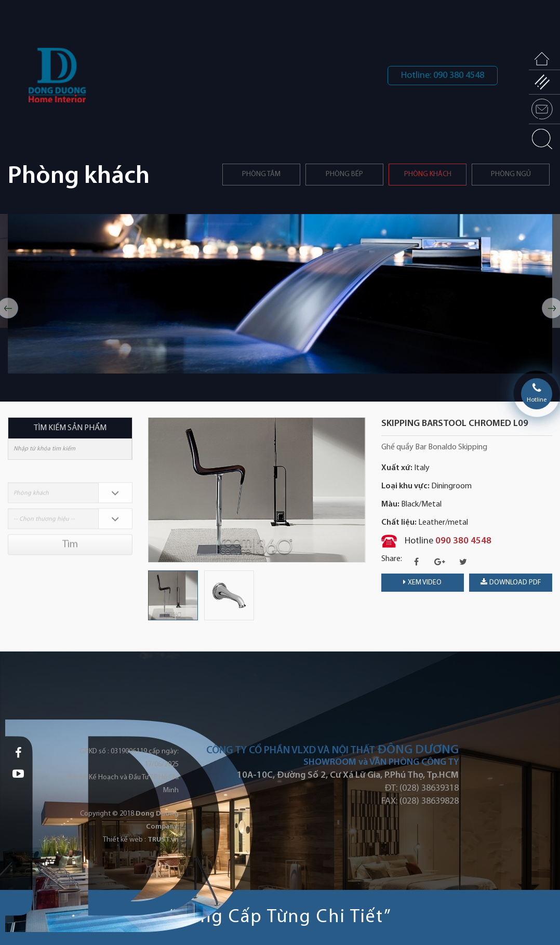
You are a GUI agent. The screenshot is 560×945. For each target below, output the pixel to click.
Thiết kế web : (124, 840)
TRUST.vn (163, 840)
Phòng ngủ (511, 174)
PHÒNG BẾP (344, 174)
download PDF (511, 582)
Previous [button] (153, 490)
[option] (280, 294)
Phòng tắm (261, 174)
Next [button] (361, 490)
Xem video (422, 582)
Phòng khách (428, 174)
